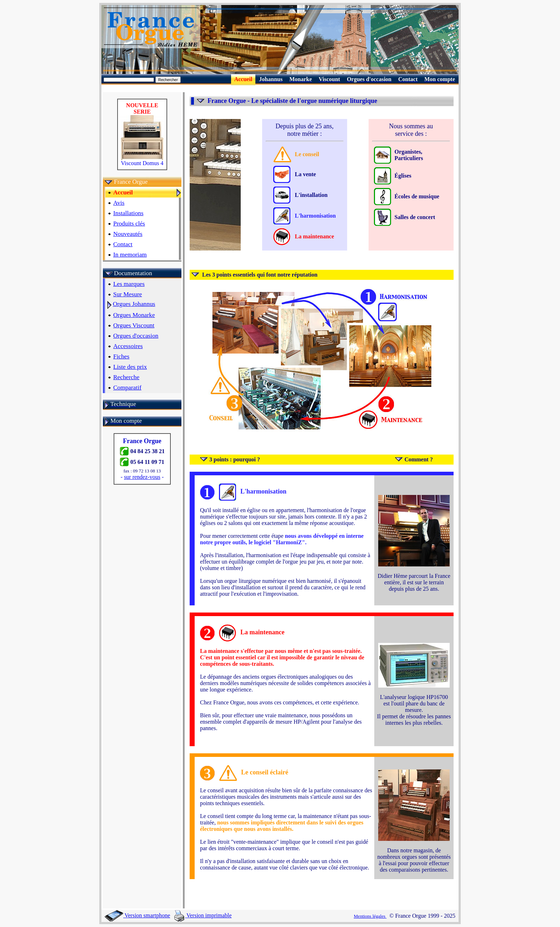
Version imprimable (203, 915)
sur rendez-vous (142, 477)
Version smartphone (137, 915)
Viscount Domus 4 (142, 161)
